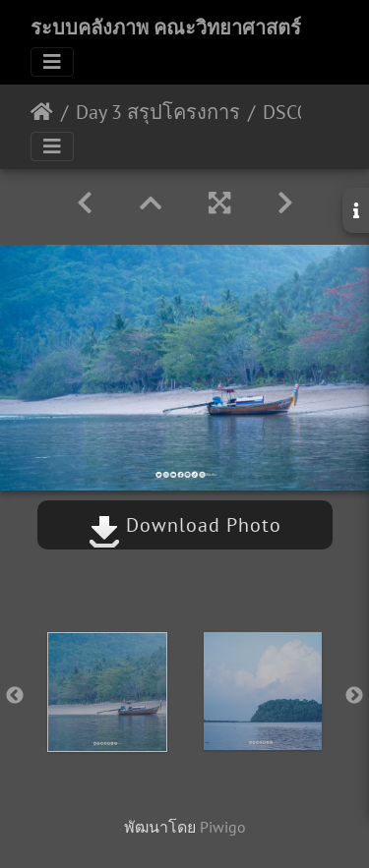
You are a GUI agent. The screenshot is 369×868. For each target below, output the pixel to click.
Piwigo (223, 827)
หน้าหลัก (42, 112)
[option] (107, 692)
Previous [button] (15, 696)
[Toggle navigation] (52, 62)
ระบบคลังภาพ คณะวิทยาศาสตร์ (166, 28)
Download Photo (185, 525)
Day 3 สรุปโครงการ (158, 112)
